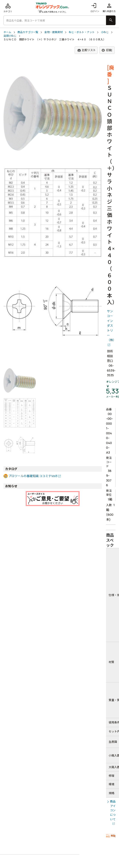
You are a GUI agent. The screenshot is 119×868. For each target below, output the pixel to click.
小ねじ (105, 32)
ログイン (95, 8)
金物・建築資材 (53, 32)
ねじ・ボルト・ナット (82, 32)
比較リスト (87, 50)
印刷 (107, 50)
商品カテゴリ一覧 (28, 32)
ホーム (7, 32)
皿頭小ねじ (10, 36)
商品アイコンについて (113, 810)
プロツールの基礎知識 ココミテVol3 (33, 476)
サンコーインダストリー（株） (111, 326)
